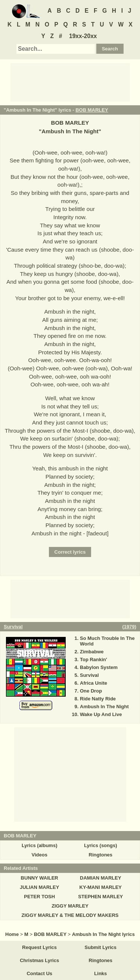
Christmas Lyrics (39, 960)
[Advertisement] (70, 82)
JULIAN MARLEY (39, 887)
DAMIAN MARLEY (101, 878)
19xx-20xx (83, 36)
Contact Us (39, 973)
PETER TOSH (39, 897)
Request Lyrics (39, 947)
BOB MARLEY (92, 110)
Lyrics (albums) (40, 845)
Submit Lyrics (101, 947)
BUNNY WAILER (40, 878)
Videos (39, 855)
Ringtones (101, 855)
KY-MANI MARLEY (101, 887)
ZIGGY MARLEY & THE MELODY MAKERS (70, 915)
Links (100, 973)
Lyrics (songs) (100, 845)
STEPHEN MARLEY (100, 897)
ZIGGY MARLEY (70, 906)
